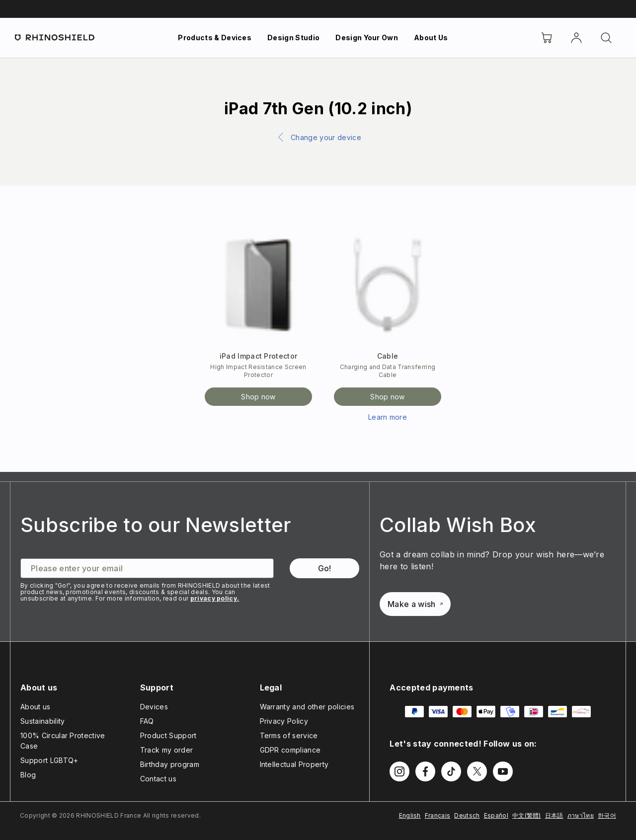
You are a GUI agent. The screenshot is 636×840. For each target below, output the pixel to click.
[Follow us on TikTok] (451, 771)
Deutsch (467, 815)
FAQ (147, 721)
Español (496, 815)
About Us (431, 38)
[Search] (606, 38)
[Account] (576, 38)
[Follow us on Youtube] (503, 771)
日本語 (554, 815)
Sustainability (42, 721)
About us (36, 707)
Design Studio (293, 38)
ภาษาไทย (581, 815)
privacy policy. (215, 598)
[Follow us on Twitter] (477, 771)
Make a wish (415, 604)
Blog (28, 775)
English (410, 815)
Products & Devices (215, 38)
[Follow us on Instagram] (399, 771)
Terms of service (289, 735)
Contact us (158, 779)
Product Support (168, 735)
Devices (154, 707)
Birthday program (170, 764)
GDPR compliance (290, 750)
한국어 (607, 815)
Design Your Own (367, 38)
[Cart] (547, 38)
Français (438, 815)
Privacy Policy (284, 721)
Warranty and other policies (307, 707)
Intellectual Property (294, 764)
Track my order (166, 750)
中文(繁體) (527, 815)
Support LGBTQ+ (49, 760)
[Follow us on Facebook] (425, 771)
